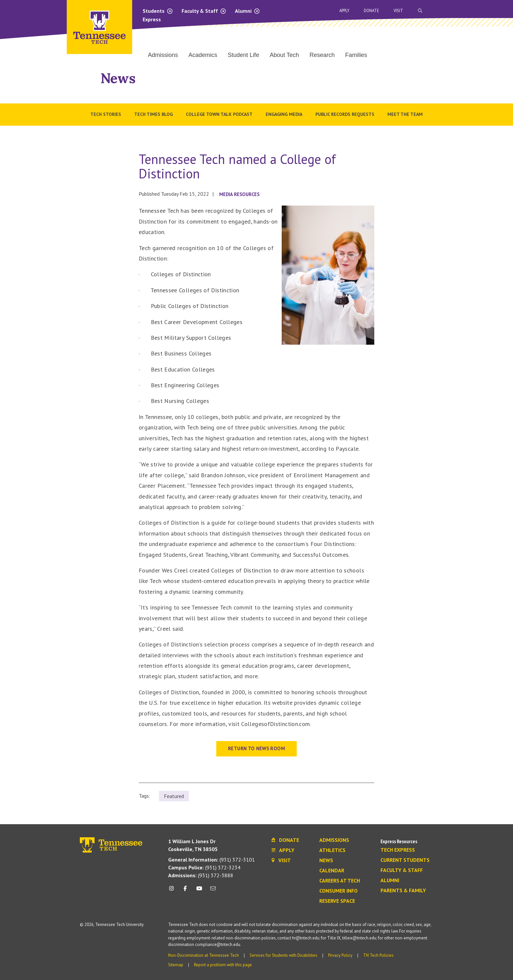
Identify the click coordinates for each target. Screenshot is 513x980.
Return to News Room (256, 748)
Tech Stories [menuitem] (106, 114)
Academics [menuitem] (203, 55)
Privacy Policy (340, 955)
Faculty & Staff (204, 11)
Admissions (334, 840)
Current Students (405, 860)
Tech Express (398, 850)
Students (158, 11)
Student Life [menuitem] (243, 55)
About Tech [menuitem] (284, 55)
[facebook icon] (185, 891)
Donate (371, 11)
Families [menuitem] (356, 55)
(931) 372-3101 (212, 860)
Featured (174, 796)
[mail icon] (213, 891)
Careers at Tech (340, 881)
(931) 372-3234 (204, 867)
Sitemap (176, 965)
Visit (398, 11)
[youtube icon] (199, 891)
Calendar (332, 871)
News (118, 78)
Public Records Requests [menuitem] (345, 114)
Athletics (332, 850)
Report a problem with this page (223, 965)
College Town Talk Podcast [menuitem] (219, 114)
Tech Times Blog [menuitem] (153, 114)
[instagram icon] (173, 891)
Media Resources (239, 194)
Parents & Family (403, 891)
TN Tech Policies (378, 955)
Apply (344, 11)
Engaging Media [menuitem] (284, 114)
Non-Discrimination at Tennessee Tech (203, 955)
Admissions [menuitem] (163, 55)
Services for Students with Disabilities (283, 955)
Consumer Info (338, 891)
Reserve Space (337, 901)
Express (152, 19)
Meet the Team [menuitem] (405, 114)
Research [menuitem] (322, 55)
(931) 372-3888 (201, 875)
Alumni (248, 11)
